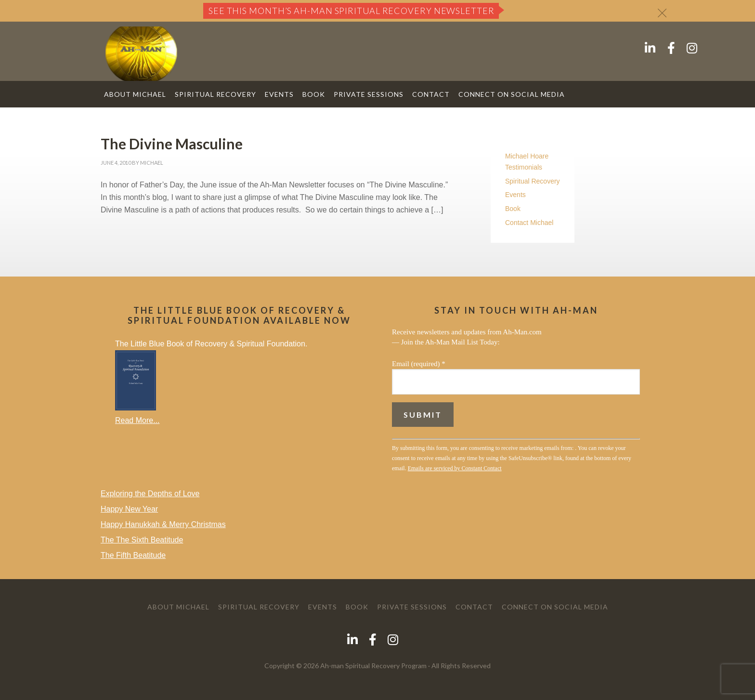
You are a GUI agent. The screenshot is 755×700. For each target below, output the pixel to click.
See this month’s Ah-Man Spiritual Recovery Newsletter (351, 11)
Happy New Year (129, 509)
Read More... (137, 420)
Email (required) (419, 364)
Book (513, 209)
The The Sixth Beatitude (142, 540)
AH (141, 54)
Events (515, 195)
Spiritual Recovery (533, 181)
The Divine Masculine (172, 144)
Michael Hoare (527, 156)
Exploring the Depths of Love (150, 494)
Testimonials (524, 167)
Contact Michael (529, 223)
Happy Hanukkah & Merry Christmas (163, 524)
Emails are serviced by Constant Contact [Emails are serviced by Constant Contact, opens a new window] (455, 468)
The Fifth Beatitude (133, 555)
